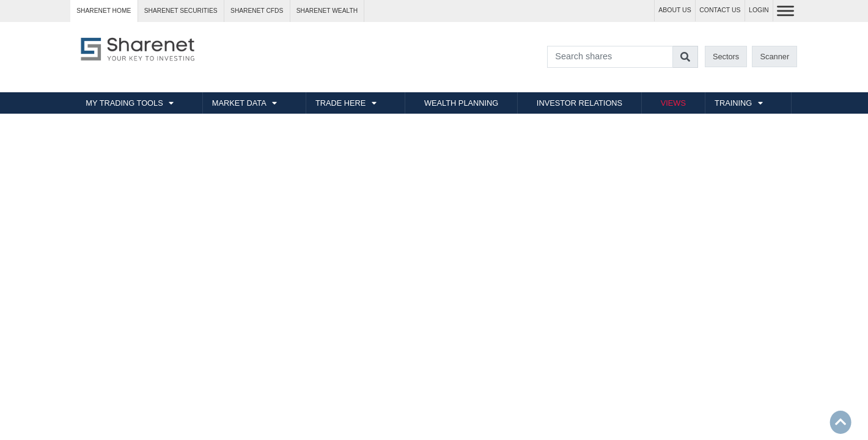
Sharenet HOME (104, 11)
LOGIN (759, 10)
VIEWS (673, 103)
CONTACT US (720, 10)
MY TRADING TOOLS (124, 103)
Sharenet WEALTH (327, 11)
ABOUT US (675, 10)
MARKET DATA (239, 103)
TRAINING (733, 103)
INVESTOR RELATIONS (579, 103)
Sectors (726, 57)
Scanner (775, 57)
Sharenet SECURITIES (181, 11)
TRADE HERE (340, 103)
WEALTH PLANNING (461, 103)
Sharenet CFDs (257, 11)
